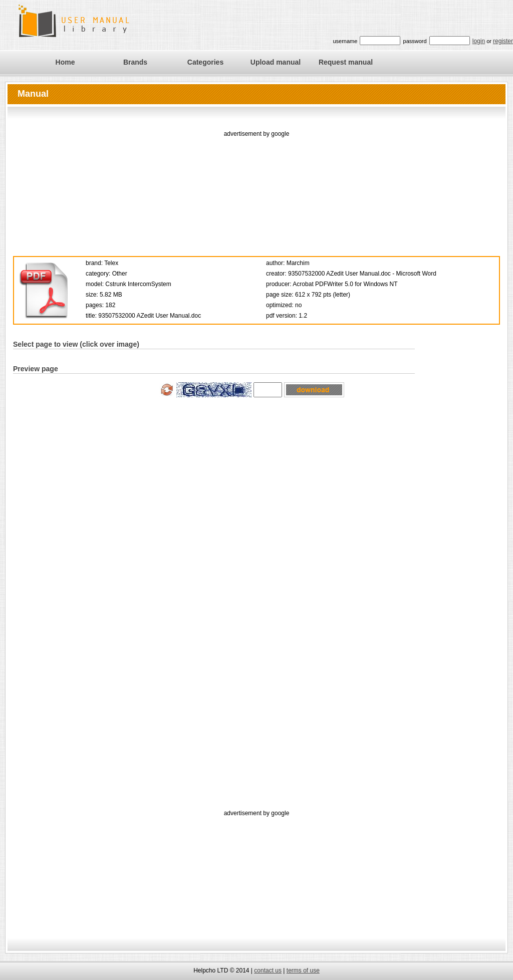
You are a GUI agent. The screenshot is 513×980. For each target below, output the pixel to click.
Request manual (346, 62)
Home (65, 62)
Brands (135, 62)
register (503, 41)
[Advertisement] (257, 189)
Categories (205, 62)
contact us (268, 970)
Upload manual (276, 62)
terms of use (303, 970)
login (479, 41)
